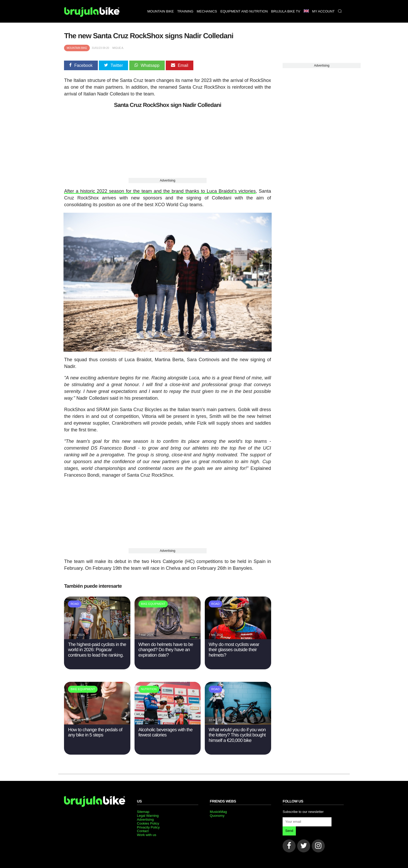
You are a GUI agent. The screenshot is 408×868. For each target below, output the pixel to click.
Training (185, 11)
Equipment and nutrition (244, 11)
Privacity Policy (148, 826)
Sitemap (143, 811)
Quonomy (217, 815)
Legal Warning (148, 815)
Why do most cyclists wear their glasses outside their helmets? (234, 649)
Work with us (146, 834)
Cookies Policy (148, 822)
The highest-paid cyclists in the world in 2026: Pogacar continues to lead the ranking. (97, 649)
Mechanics (207, 11)
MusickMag (218, 811)
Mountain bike (161, 11)
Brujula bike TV (286, 11)
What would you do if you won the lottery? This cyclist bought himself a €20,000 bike (237, 734)
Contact (143, 830)
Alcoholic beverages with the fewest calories (165, 731)
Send (289, 830)
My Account (323, 11)
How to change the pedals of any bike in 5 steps (95, 731)
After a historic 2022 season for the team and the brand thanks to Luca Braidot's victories (160, 191)
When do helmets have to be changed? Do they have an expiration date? (166, 649)
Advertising (167, 180)
